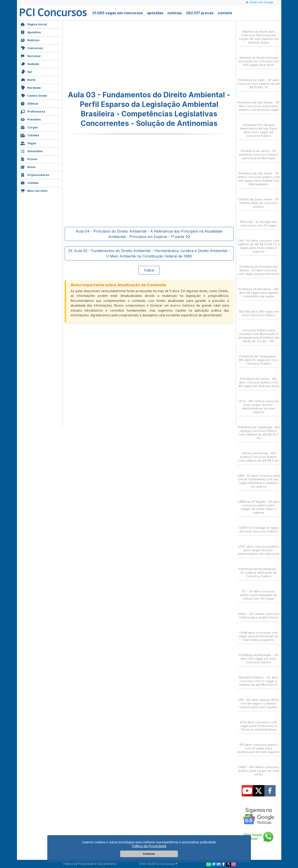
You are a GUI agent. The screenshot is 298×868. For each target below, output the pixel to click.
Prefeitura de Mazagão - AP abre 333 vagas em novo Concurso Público (259, 655)
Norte (28, 79)
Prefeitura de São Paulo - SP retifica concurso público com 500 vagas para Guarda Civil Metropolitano (259, 175)
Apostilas (31, 32)
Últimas (29, 103)
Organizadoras (35, 174)
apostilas (155, 13)
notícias (175, 13)
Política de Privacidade (149, 846)
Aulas (28, 167)
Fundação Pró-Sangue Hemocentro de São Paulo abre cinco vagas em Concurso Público (259, 126)
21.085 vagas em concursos (118, 13)
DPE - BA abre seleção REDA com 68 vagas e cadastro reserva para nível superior (259, 699)
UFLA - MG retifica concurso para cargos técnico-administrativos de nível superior (259, 403)
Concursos (32, 48)
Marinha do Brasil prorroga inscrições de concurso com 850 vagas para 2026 (259, 57)
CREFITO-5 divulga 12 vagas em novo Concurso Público (259, 525)
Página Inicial (34, 24)
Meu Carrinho (34, 190)
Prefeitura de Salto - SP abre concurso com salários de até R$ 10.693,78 (259, 80)
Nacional (30, 56)
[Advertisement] (112, 56)
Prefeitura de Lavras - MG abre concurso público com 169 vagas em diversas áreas (259, 378)
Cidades (30, 135)
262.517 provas (200, 13)
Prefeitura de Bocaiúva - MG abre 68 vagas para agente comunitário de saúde (259, 289)
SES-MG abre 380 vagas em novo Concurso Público (259, 309)
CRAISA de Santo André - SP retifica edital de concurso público (259, 199)
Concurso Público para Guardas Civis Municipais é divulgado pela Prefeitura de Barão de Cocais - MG (259, 332)
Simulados (31, 151)
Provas (29, 159)
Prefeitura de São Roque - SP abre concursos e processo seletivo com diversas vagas (259, 102)
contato (225, 13)
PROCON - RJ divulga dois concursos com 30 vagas (259, 220)
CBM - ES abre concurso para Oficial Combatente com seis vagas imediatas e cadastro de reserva (259, 477)
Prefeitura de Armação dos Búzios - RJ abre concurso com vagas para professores (259, 266)
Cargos (29, 127)
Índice (149, 270)
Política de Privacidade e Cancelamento (90, 864)
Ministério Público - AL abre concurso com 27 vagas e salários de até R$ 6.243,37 (259, 677)
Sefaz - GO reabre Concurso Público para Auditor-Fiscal (259, 612)
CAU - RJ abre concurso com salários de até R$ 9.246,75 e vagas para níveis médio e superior (259, 242)
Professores (33, 111)
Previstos (31, 119)
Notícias (30, 40)
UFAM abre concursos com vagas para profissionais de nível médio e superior (259, 632)
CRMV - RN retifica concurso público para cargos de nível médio (259, 767)
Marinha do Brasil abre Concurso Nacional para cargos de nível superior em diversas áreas (259, 33)
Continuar (149, 854)
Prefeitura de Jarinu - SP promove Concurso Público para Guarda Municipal (259, 150)
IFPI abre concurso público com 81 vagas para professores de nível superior (259, 744)
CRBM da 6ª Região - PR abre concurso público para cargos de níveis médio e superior (259, 503)
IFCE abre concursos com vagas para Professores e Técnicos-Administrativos (259, 722)
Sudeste (30, 64)
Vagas (28, 143)
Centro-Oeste (34, 95)
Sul (26, 71)
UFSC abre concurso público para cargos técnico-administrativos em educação (259, 546)
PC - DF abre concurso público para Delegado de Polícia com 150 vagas (259, 591)
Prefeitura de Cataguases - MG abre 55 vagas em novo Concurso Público (259, 356)
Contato (29, 182)
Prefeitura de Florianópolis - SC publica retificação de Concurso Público (259, 569)
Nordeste (31, 87)
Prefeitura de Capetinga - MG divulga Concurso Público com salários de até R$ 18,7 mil (259, 429)
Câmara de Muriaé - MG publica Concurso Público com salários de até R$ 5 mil (259, 453)
